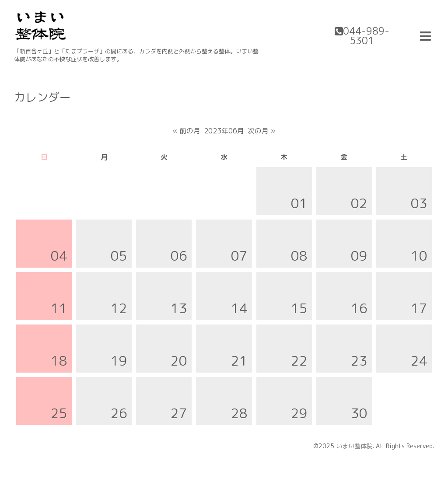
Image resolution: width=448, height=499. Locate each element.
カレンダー (42, 97)
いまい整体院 (354, 446)
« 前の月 (186, 131)
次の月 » (262, 131)
